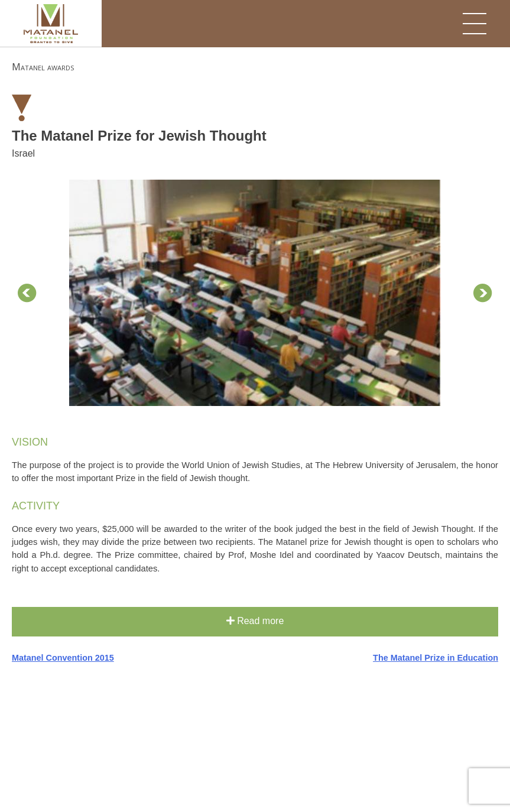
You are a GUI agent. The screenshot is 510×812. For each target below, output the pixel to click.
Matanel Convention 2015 (63, 658)
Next (483, 293)
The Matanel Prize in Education (436, 658)
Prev (27, 293)
